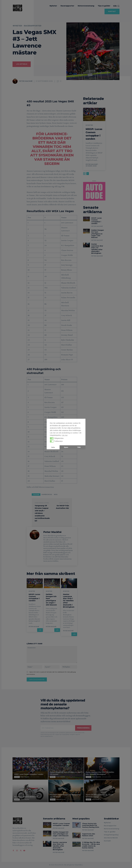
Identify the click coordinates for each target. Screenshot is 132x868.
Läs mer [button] (65, 435)
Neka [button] (53, 447)
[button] (52, 438)
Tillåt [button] (79, 447)
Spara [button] (66, 447)
